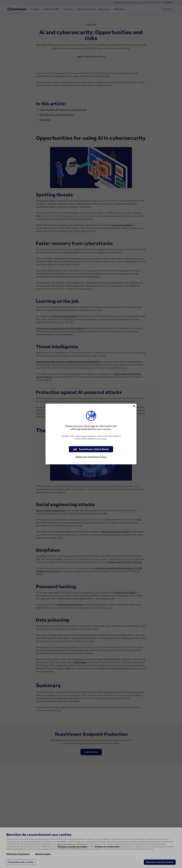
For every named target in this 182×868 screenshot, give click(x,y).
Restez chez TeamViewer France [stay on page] (91, 457)
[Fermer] (134, 406)
